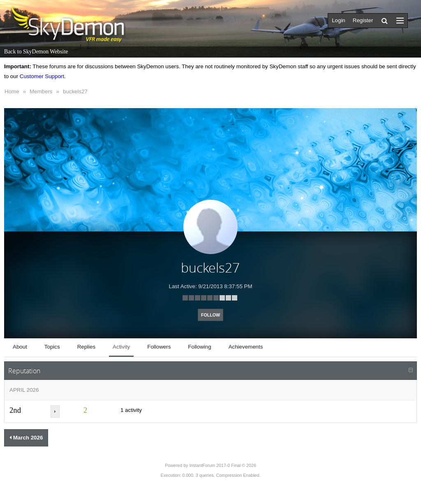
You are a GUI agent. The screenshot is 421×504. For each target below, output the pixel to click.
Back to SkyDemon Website (36, 52)
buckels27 (75, 91)
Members (41, 91)
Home (12, 91)
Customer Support (42, 76)
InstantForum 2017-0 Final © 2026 (222, 465)
